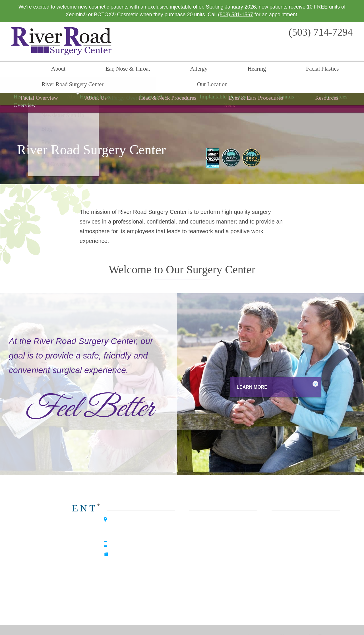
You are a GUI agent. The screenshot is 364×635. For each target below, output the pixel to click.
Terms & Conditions (273, 622)
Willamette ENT (62, 520)
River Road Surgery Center (258, 70)
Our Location (318, 70)
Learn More (243, 373)
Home (13, 70)
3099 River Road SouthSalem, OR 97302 (136, 514)
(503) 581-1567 (236, 15)
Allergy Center (61, 560)
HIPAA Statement (210, 622)
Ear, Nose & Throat (81, 70)
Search (351, 70)
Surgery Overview (182, 89)
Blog (274, 557)
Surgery (201, 547)
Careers (278, 588)
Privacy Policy (241, 622)
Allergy (126, 70)
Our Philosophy (286, 527)
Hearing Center (62, 540)
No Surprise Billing (310, 622)
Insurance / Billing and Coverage (306, 578)
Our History (282, 537)
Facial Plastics (197, 70)
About (38, 70)
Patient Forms (285, 547)
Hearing (157, 70)
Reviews (278, 568)
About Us (279, 516)
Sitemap (336, 622)
